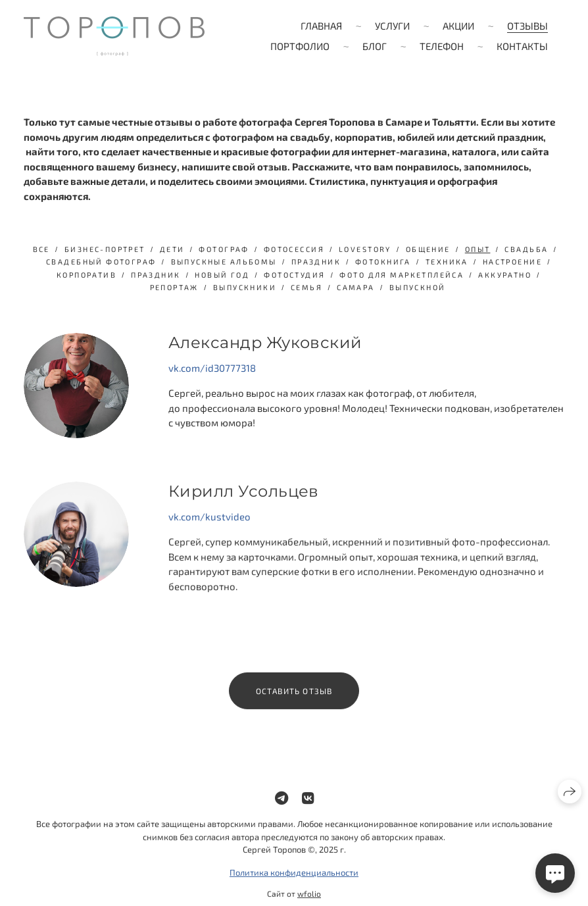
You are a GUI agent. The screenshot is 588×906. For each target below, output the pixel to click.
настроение (512, 262)
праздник (316, 262)
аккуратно (505, 275)
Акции (458, 26)
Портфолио (300, 46)
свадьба (526, 249)
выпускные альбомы (224, 262)
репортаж (174, 287)
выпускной (418, 287)
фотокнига (383, 262)
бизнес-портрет (105, 249)
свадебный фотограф (101, 262)
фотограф (224, 249)
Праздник (156, 275)
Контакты (522, 46)
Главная (321, 26)
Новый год (222, 275)
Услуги (392, 26)
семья (306, 287)
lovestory (365, 249)
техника (447, 262)
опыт (478, 249)
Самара (356, 287)
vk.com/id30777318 (212, 368)
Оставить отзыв (294, 699)
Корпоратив (86, 275)
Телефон (442, 46)
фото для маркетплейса (402, 275)
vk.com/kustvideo (209, 525)
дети (172, 249)
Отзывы (527, 26)
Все (41, 249)
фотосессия (294, 249)
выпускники (245, 287)
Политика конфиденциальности (294, 881)
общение (428, 249)
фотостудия (294, 275)
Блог (375, 46)
